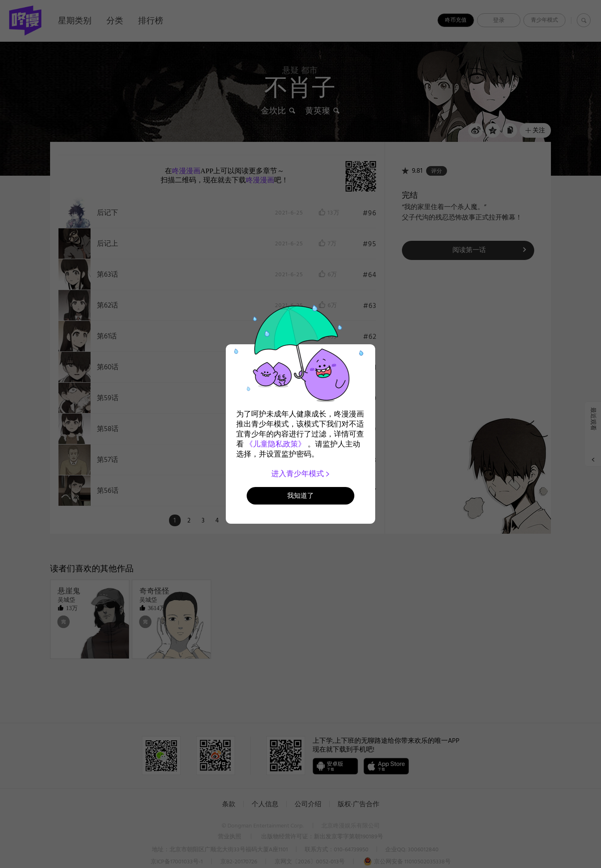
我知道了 (300, 496)
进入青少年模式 (301, 474)
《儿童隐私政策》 (275, 444)
